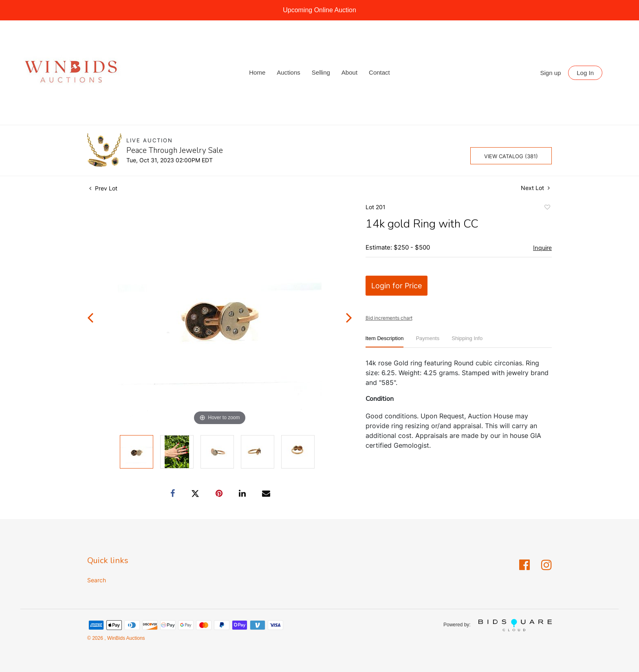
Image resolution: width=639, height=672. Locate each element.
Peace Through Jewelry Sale (175, 150)
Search (97, 580)
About (349, 72)
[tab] (385, 342)
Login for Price (397, 286)
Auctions (289, 72)
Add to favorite (547, 208)
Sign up (551, 73)
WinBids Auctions (126, 638)
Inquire (542, 248)
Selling (321, 72)
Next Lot (535, 188)
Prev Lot (103, 188)
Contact (379, 72)
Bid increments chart (389, 318)
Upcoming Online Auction (319, 10)
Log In (585, 73)
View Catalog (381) (511, 156)
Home (257, 72)
